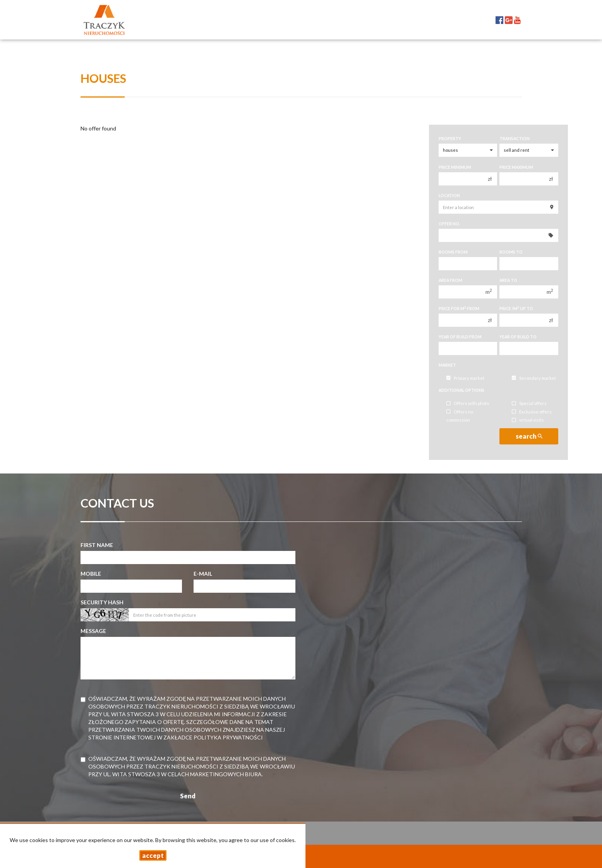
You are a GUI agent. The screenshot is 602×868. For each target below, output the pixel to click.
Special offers (529, 404)
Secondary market (534, 378)
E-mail (203, 574)
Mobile (91, 574)
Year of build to (518, 337)
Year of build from (460, 337)
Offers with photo (468, 404)
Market (447, 365)
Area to (508, 280)
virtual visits (528, 420)
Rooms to (511, 252)
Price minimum (455, 167)
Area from (450, 280)
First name (97, 545)
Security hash (102, 602)
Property (450, 139)
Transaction (515, 139)
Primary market (465, 378)
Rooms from (453, 252)
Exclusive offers (532, 412)
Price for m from (459, 308)
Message (93, 631)
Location (449, 196)
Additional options (461, 390)
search (529, 436)
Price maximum (516, 167)
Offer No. (449, 224)
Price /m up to (516, 308)
